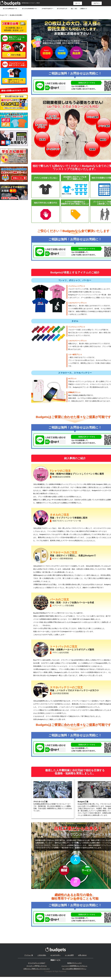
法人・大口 (74, 9)
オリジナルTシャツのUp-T (37, 963)
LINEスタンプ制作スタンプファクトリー (37, 969)
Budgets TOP (4, 15)
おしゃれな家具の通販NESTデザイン (74, 969)
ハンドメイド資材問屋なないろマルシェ (74, 966)
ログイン (97, 3)
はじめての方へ (55, 955)
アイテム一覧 (29, 955)
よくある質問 (69, 955)
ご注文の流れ (42, 955)
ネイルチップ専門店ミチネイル (37, 966)
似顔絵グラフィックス (74, 963)
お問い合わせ (82, 955)
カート (78, 3)
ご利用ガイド (83, 9)
